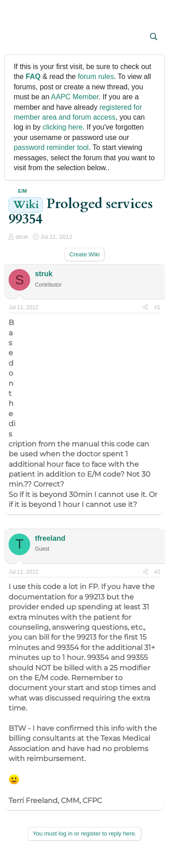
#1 (157, 307)
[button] (16, 37)
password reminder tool (51, 147)
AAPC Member (75, 97)
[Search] (154, 37)
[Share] (145, 308)
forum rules (96, 77)
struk (22, 237)
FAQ (33, 77)
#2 (157, 572)
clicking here (62, 127)
